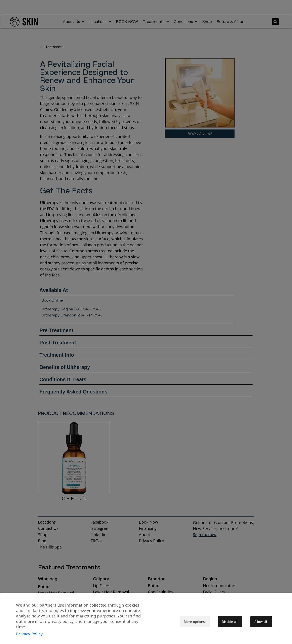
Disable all (230, 622)
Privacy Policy (29, 634)
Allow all (261, 622)
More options (194, 622)
